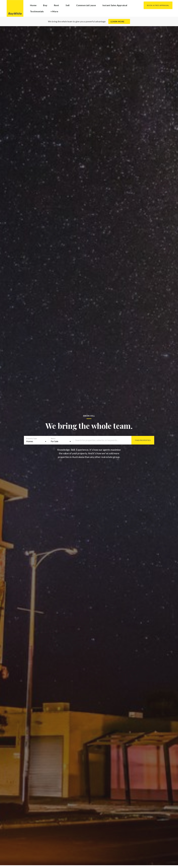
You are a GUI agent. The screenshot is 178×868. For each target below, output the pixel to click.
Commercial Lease (86, 5)
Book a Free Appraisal (158, 5)
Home (33, 5)
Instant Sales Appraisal (115, 5)
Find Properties (143, 440)
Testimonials (37, 11)
